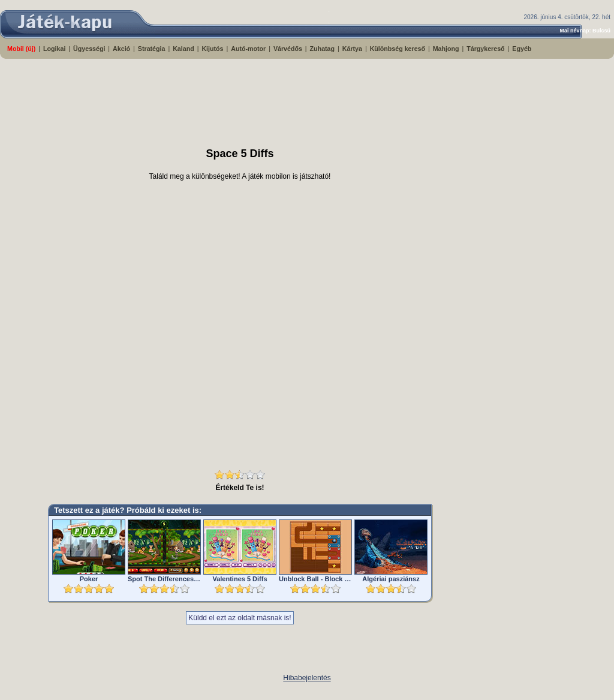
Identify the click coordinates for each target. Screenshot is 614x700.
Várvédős (288, 49)
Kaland (183, 49)
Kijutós (212, 49)
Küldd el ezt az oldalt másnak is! (240, 618)
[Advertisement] (291, 98)
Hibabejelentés (307, 678)
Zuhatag (322, 49)
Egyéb (522, 49)
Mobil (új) (21, 49)
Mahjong (446, 49)
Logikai (54, 49)
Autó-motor (248, 49)
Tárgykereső (485, 49)
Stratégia (152, 49)
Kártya (352, 49)
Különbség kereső (398, 49)
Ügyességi (89, 49)
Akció (121, 49)
